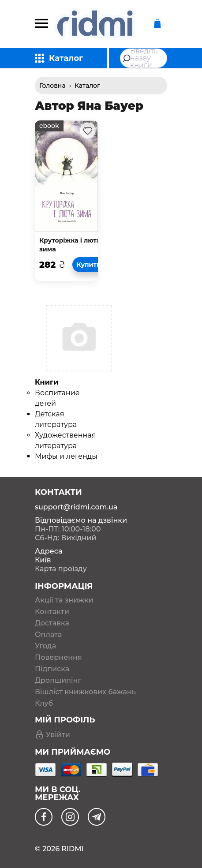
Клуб (44, 703)
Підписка (52, 669)
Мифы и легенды (66, 456)
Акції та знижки (64, 600)
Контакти (52, 612)
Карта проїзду (61, 569)
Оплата (48, 635)
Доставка (52, 623)
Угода (45, 646)
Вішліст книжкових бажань (85, 692)
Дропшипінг (58, 681)
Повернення (58, 658)
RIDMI (72, 849)
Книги (47, 382)
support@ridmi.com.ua (76, 507)
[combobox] (144, 58)
